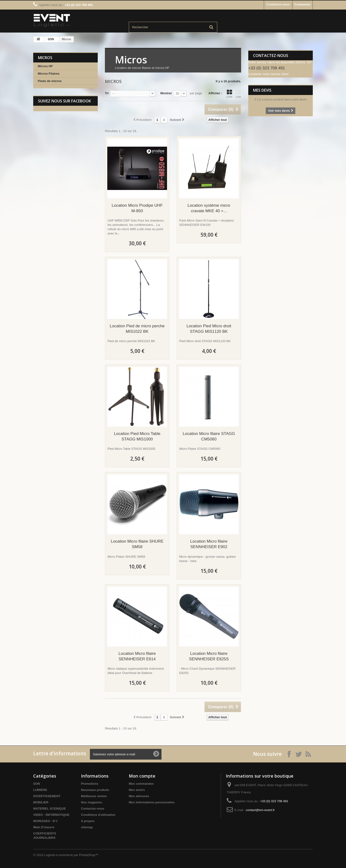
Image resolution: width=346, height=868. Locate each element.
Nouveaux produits (95, 790)
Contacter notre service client (268, 74)
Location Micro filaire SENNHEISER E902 (209, 544)
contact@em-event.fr (260, 810)
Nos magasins (92, 802)
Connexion (302, 4)
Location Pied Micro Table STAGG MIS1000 (137, 436)
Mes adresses (139, 796)
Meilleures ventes (94, 796)
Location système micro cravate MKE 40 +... (209, 208)
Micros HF (45, 66)
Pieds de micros (50, 81)
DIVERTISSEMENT (47, 796)
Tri (107, 93)
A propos (88, 821)
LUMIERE (40, 790)
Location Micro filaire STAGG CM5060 (209, 436)
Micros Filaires (49, 74)
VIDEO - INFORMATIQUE (51, 815)
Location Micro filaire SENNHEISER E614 (137, 656)
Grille (229, 94)
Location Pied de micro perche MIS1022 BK (137, 329)
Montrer (166, 93)
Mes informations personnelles (152, 802)
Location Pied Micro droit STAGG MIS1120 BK (209, 329)
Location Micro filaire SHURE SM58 (137, 544)
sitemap (87, 827)
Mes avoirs (137, 790)
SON (51, 39)
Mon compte (142, 776)
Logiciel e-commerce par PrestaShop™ (71, 855)
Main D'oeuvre (44, 827)
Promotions (90, 784)
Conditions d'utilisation (98, 815)
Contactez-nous (278, 4)
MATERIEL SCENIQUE (50, 809)
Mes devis (262, 90)
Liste (238, 94)
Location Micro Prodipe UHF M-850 (137, 208)
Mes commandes (141, 784)
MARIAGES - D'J (45, 821)
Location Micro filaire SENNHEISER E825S (209, 656)
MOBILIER (41, 802)
